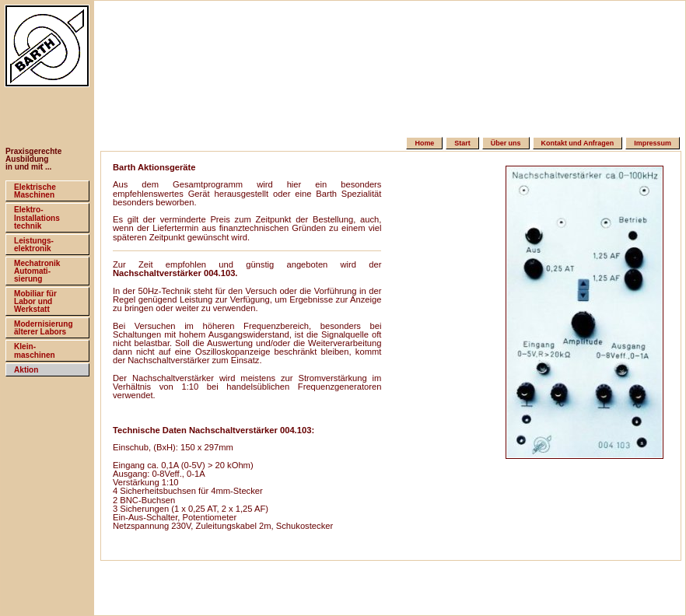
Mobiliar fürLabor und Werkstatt (35, 301)
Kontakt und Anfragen (578, 143)
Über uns (506, 143)
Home (424, 143)
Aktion (26, 370)
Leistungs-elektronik (34, 245)
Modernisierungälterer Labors (44, 328)
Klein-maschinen (35, 350)
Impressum (653, 143)
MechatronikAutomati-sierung (37, 271)
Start (462, 143)
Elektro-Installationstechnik (37, 217)
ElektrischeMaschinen (35, 191)
